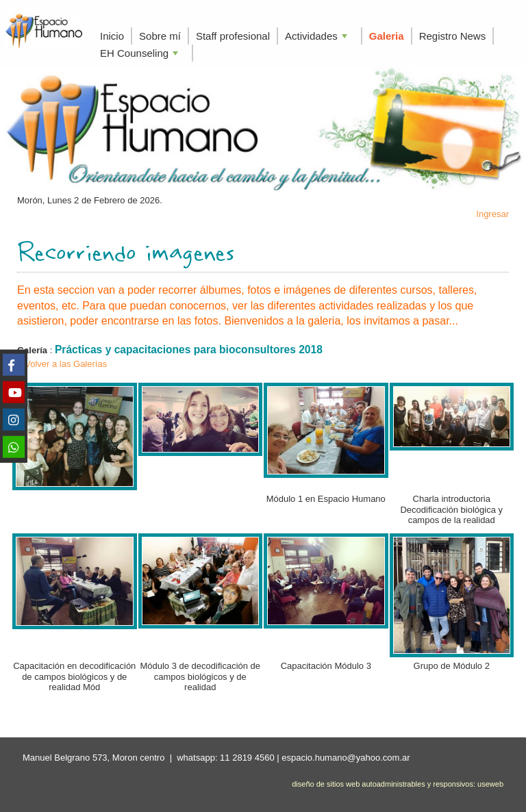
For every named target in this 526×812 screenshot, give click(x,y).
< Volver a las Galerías (62, 364)
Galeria (387, 36)
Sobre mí (160, 36)
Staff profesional (233, 36)
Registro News (453, 36)
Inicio (112, 36)
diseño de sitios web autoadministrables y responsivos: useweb (398, 784)
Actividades (317, 37)
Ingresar (492, 214)
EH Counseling (140, 54)
